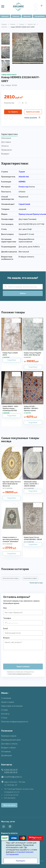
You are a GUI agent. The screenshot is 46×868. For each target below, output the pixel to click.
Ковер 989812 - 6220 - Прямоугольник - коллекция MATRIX (11, 408)
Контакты (5, 714)
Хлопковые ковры (30, 578)
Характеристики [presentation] (9, 134)
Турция (22, 24)
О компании (6, 698)
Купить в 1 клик (33, 112)
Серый (21, 204)
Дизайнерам (6, 755)
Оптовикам (6, 752)
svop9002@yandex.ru (13, 777)
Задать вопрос (23, 667)
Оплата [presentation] (5, 146)
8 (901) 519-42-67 (11, 770)
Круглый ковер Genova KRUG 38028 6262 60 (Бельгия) (12, 484)
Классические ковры (11, 578)
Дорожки (27, 16)
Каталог (13, 24)
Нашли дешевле (31, 118)
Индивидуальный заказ (11, 740)
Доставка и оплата (9, 744)
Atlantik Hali (32, 24)
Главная (4, 24)
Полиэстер (23, 187)
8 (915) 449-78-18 (11, 772)
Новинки (16, 16)
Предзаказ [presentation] (7, 150)
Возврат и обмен (8, 748)
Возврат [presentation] (5, 154)
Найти (23, 293)
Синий (27, 204)
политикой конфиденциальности (20, 674)
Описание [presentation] (6, 138)
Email (5, 629)
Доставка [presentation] (6, 142)
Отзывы (5, 710)
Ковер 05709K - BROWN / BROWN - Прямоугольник (31, 408)
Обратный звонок (9, 805)
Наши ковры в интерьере (12, 706)
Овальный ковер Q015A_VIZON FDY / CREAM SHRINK (31, 484)
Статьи (4, 718)
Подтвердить (21, 861)
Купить (15, 112)
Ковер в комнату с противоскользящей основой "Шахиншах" (11, 539)
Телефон (7, 618)
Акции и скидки (8, 702)
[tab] (23, 135)
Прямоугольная (25, 214)
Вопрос (6, 638)
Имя (5, 608)
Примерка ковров (9, 736)
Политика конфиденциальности (15, 722)
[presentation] (22, 656)
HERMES (4, 27)
